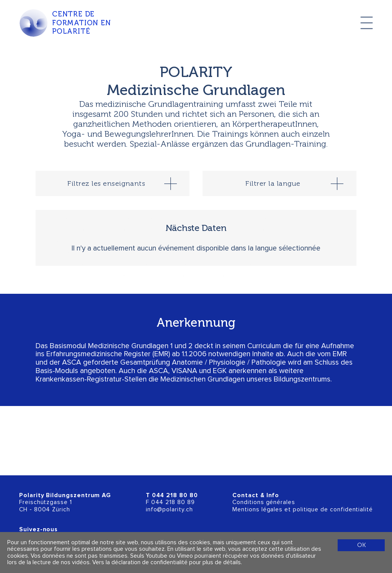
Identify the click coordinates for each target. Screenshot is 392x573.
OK (361, 545)
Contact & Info (256, 495)
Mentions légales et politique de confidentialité (303, 510)
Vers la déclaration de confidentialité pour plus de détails (167, 562)
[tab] (113, 183)
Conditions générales (264, 502)
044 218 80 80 (175, 495)
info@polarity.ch (169, 510)
